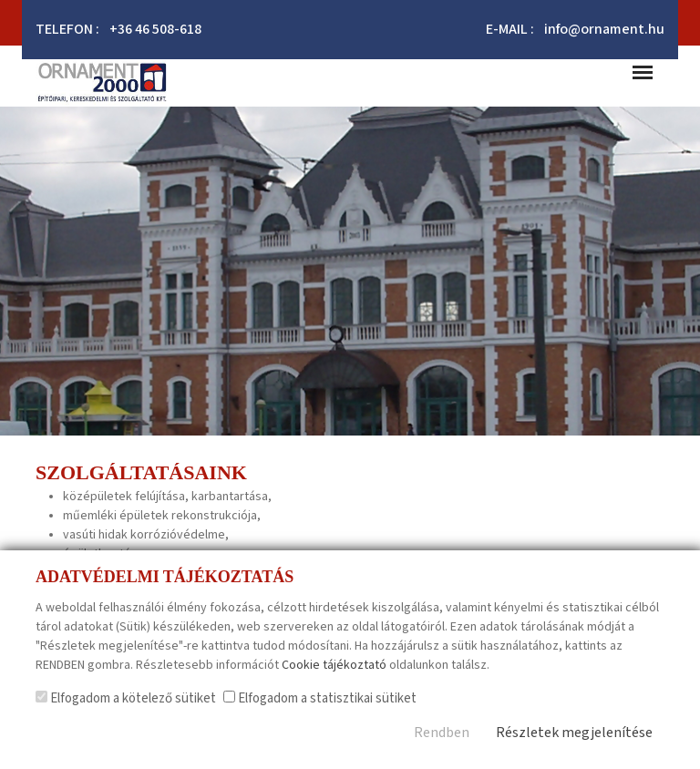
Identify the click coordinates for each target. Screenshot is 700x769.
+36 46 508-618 (155, 30)
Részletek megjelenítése (574, 733)
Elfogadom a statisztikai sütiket (320, 698)
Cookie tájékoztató (334, 665)
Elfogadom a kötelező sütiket (126, 698)
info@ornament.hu (604, 30)
